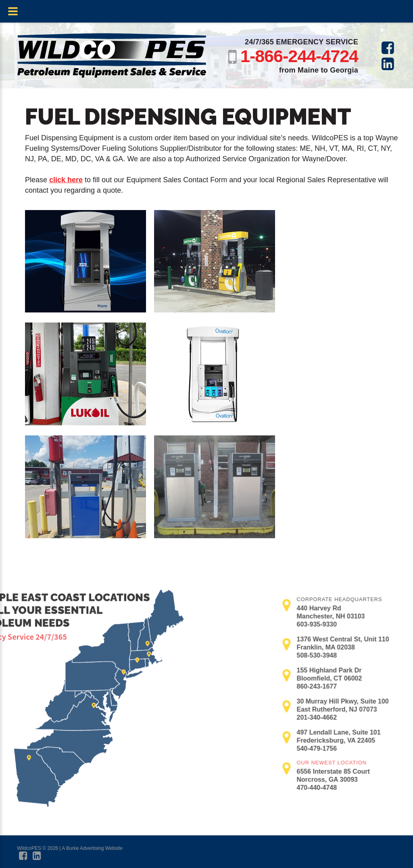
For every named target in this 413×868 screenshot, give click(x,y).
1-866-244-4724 (299, 56)
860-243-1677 (372, 686)
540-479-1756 (372, 748)
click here (57, 180)
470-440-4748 (372, 788)
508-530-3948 (372, 655)
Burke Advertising (85, 848)
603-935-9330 (372, 624)
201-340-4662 (372, 717)
